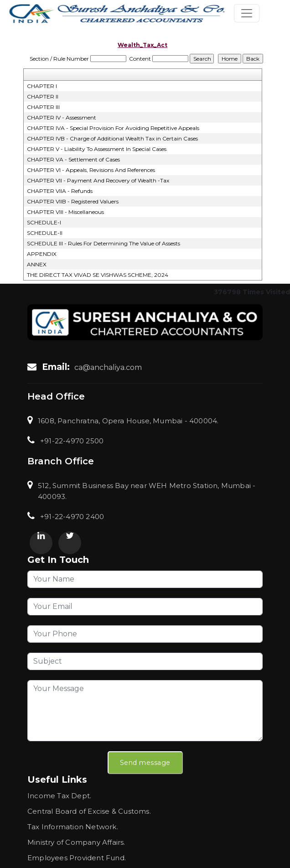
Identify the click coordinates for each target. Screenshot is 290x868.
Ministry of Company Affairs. (76, 842)
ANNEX (37, 264)
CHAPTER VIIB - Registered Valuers (73, 201)
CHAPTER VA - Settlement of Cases (73, 159)
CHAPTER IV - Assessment (62, 117)
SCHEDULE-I (44, 222)
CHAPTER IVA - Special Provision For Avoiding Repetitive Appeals (113, 128)
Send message (145, 763)
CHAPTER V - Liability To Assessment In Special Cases (97, 149)
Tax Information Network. (73, 827)
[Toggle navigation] (247, 13)
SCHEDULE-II (45, 233)
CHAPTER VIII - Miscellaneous (65, 212)
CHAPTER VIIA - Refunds (60, 191)
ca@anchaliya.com (108, 367)
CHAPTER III (43, 107)
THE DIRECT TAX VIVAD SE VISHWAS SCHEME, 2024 (98, 275)
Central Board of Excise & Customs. (89, 811)
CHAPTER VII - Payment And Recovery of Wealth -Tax (98, 180)
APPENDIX (42, 254)
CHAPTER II (43, 96)
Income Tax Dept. (59, 796)
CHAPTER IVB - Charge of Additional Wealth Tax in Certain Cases (112, 138)
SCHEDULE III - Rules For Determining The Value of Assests (104, 243)
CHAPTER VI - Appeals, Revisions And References (91, 170)
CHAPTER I (42, 86)
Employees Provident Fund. (77, 858)
